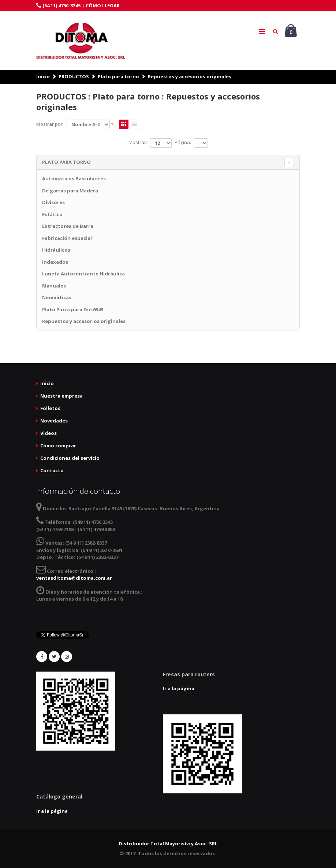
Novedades (54, 421)
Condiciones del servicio (70, 458)
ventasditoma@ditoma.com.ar (74, 578)
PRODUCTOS (74, 76)
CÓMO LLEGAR (103, 5)
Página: (183, 142)
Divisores (53, 202)
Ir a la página (179, 688)
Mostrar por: (50, 124)
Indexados (55, 262)
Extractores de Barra (68, 226)
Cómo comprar (58, 446)
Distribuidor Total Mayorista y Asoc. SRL (168, 843)
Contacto (52, 470)
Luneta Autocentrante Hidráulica (83, 274)
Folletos (50, 408)
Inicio (43, 76)
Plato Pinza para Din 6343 (73, 309)
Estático (52, 214)
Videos (48, 433)
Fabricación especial (67, 238)
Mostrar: (138, 142)
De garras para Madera (70, 191)
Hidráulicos (56, 250)
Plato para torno (118, 76)
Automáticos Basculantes (74, 179)
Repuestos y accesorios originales (190, 76)
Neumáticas (57, 297)
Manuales (54, 286)
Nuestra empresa (61, 396)
